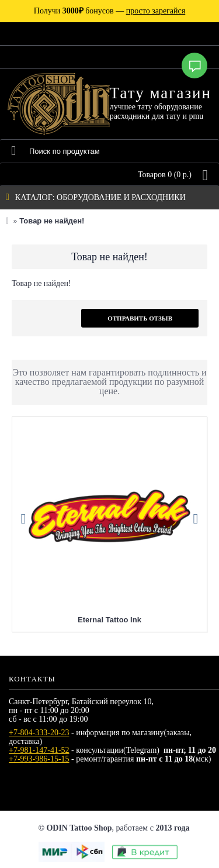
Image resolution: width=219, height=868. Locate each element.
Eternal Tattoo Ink (109, 620)
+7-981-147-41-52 (39, 750)
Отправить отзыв (140, 318)
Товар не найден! (52, 221)
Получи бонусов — (109, 11)
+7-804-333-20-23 (39, 733)
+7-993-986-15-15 (39, 759)
